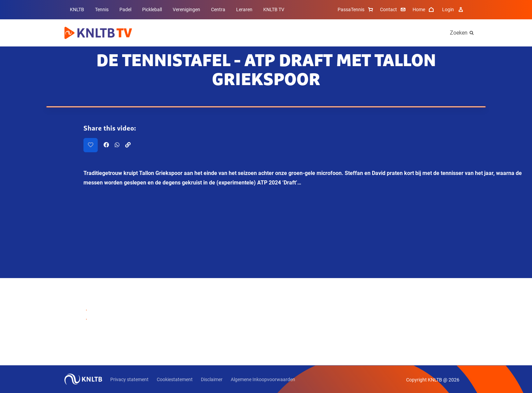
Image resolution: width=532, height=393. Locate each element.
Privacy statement (129, 379)
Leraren (244, 9)
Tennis (102, 9)
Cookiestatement (175, 379)
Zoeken (459, 33)
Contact (394, 9)
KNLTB (77, 9)
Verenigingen (186, 9)
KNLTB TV (274, 9)
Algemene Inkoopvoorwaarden (263, 379)
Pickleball (152, 9)
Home (424, 9)
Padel (125, 9)
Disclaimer (212, 379)
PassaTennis (356, 9)
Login (453, 9)
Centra (218, 9)
